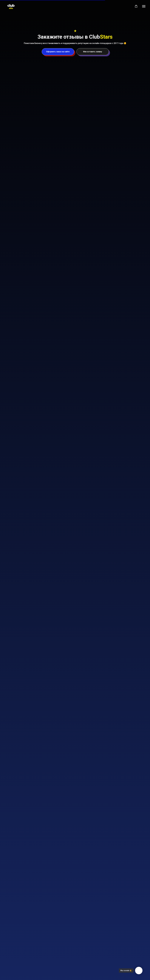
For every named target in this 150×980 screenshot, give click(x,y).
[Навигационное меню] (144, 6)
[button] (136, 6)
